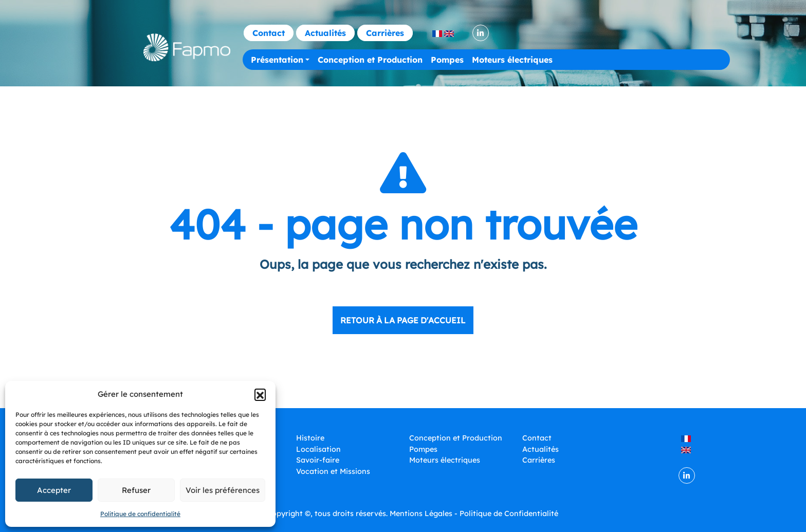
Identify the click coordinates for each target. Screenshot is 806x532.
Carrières (385, 33)
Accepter (54, 490)
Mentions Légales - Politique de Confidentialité (474, 513)
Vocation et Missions (333, 471)
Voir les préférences (223, 490)
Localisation (318, 449)
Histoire (310, 438)
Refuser (136, 490)
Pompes (447, 60)
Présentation (277, 60)
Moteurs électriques (512, 60)
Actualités (325, 33)
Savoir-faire (318, 460)
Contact (269, 33)
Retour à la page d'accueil (403, 320)
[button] (260, 394)
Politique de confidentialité (140, 514)
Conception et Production (370, 60)
